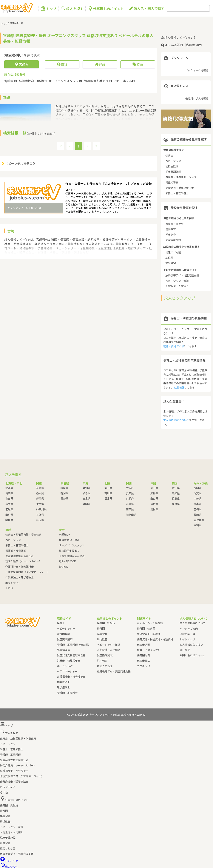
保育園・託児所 (174, 224)
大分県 (198, 498)
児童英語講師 (173, 172)
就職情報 (179, 387)
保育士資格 (144, 660)
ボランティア (13, 583)
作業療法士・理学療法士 (20, 577)
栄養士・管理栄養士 (177, 193)
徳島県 (176, 498)
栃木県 (40, 493)
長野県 (64, 498)
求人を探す (72, 9)
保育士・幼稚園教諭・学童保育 (23, 534)
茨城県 (40, 488)
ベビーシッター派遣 (177, 281)
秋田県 (9, 498)
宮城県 (9, 509)
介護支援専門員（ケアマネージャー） (27, 572)
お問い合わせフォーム (193, 655)
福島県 (9, 520)
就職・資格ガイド (174, 346)
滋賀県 (130, 504)
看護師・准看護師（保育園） (182, 177)
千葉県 (40, 515)
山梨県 (64, 488)
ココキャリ (144, 666)
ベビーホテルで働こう (20, 163)
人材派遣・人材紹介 (177, 286)
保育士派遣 (144, 645)
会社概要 (185, 650)
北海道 (9, 488)
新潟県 (64, 493)
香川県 (176, 488)
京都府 (130, 498)
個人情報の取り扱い (191, 645)
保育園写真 (144, 655)
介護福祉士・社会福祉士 (20, 566)
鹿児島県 (199, 520)
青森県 (9, 493)
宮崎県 (198, 509)
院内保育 (171, 229)
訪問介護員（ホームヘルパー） (23, 561)
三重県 (86, 498)
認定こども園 (173, 252)
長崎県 (198, 515)
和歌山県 (131, 515)
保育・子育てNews (148, 650)
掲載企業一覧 (187, 634)
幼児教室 (171, 263)
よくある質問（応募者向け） (183, 45)
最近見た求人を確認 (197, 98)
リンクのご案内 (189, 628)
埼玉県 (40, 520)
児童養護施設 (173, 240)
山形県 (9, 515)
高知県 (176, 493)
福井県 (108, 498)
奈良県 (130, 509)
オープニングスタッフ (72, 545)
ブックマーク (9, 861)
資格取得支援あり (69, 551)
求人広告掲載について (176, 420)
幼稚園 (169, 258)
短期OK (63, 566)
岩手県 (9, 504)
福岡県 (198, 488)
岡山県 (154, 488)
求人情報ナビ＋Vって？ (179, 38)
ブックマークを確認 (197, 70)
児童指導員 (172, 182)
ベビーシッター (174, 161)
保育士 (169, 155)
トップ (49, 9)
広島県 (154, 493)
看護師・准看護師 (16, 551)
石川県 (108, 493)
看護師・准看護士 (67, 693)
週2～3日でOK (67, 561)
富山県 (108, 488)
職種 (62, 64)
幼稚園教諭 (172, 166)
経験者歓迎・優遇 (69, 540)
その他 (9, 588)
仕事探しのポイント (106, 9)
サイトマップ (187, 639)
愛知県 (86, 488)
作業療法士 (63, 682)
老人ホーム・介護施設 (150, 623)
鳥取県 (154, 504)
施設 (100, 64)
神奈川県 (41, 509)
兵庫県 (130, 493)
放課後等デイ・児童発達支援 (182, 275)
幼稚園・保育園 (146, 628)
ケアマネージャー (67, 671)
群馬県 (40, 498)
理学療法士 (63, 687)
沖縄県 (198, 525)
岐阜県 (86, 493)
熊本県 (198, 504)
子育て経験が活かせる (72, 556)
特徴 (138, 64)
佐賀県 (198, 493)
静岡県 (86, 504)
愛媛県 (176, 504)
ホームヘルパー (66, 666)
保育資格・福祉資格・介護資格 (155, 639)
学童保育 (171, 234)
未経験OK (65, 534)
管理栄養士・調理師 (149, 634)
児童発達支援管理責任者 (180, 188)
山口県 (154, 498)
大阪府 (130, 488)
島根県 (154, 509)
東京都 (40, 504)
